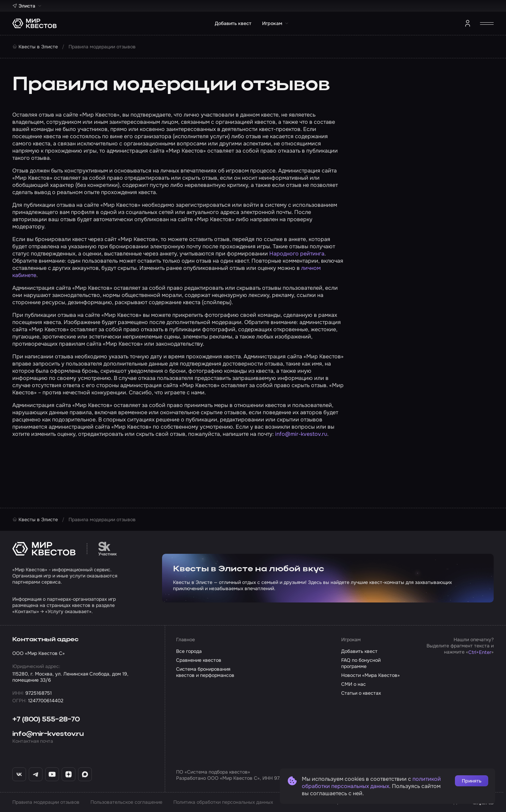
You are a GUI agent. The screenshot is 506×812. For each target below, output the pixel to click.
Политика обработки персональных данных (223, 802)
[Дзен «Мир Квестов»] (69, 774)
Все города (189, 651)
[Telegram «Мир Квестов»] (36, 774)
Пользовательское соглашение (126, 802)
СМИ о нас (354, 684)
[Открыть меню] (487, 23)
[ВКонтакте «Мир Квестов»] (19, 774)
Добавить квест (233, 23)
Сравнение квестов (199, 660)
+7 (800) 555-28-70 (46, 720)
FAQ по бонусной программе (361, 663)
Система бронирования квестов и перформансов (205, 672)
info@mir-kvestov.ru (301, 434)
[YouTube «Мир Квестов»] (52, 774)
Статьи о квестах (361, 693)
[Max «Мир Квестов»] (85, 774)
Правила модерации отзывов (46, 802)
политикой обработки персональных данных (371, 783)
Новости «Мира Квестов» (371, 675)
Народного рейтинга (297, 254)
